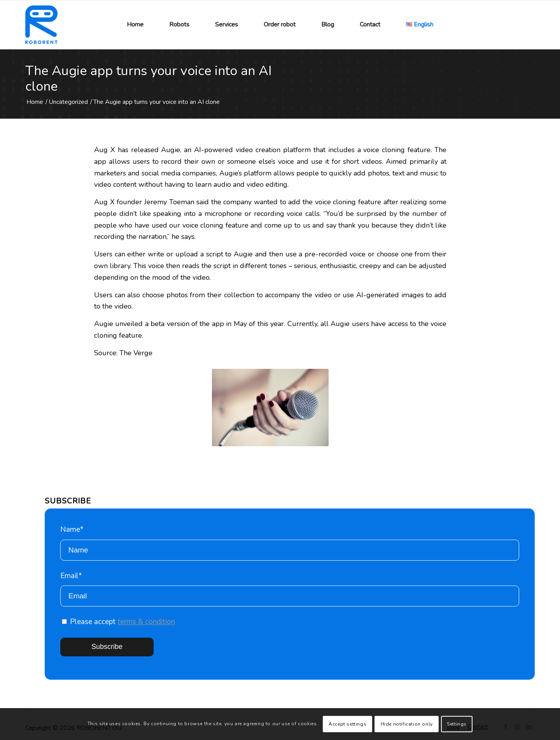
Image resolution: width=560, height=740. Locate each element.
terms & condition (146, 622)
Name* (290, 543)
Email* (290, 589)
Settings (457, 724)
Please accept (118, 622)
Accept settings (347, 724)
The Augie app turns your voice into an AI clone (149, 79)
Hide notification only (407, 724)
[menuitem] (135, 25)
